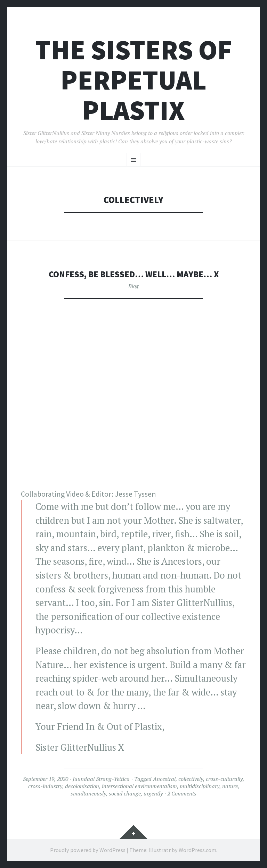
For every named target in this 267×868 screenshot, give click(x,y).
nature (230, 786)
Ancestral (164, 779)
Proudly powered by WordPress (88, 850)
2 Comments (182, 793)
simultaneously (88, 793)
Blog (133, 286)
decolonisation (82, 786)
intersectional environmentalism (139, 786)
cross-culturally (224, 779)
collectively (191, 779)
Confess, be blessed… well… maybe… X (133, 274)
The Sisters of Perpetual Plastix (134, 80)
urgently (153, 793)
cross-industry (45, 786)
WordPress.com (197, 850)
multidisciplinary (200, 786)
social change (125, 793)
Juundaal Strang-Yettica (101, 779)
